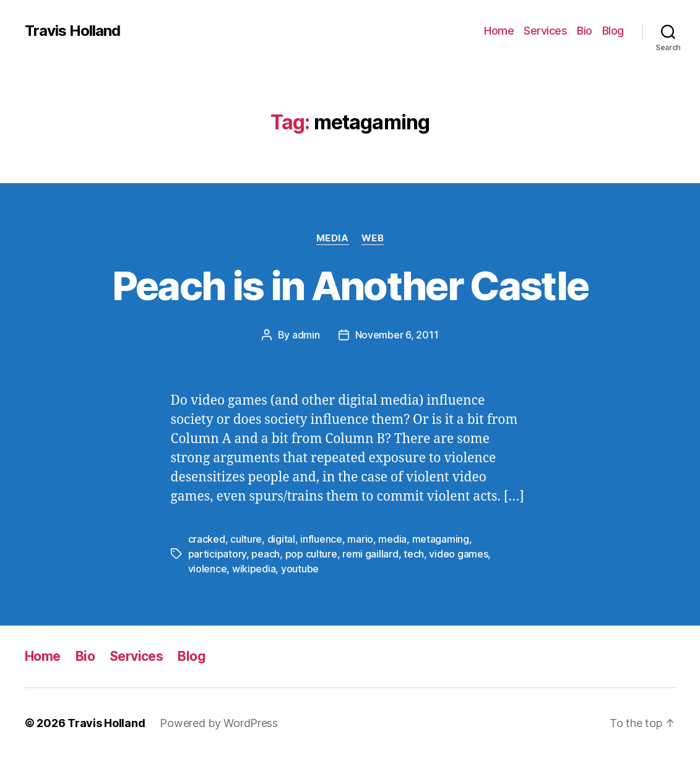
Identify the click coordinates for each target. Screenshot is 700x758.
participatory (218, 554)
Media (333, 238)
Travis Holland (72, 31)
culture (246, 539)
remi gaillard (370, 554)
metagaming (441, 539)
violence (208, 569)
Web (373, 238)
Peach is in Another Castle (350, 286)
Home (499, 31)
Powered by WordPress (219, 723)
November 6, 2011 (397, 335)
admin (306, 335)
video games (458, 554)
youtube (300, 569)
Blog (613, 31)
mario (360, 539)
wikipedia (254, 569)
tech (414, 554)
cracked (207, 539)
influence (321, 539)
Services (545, 31)
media (392, 539)
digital (281, 539)
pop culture (311, 554)
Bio (585, 31)
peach (266, 554)
